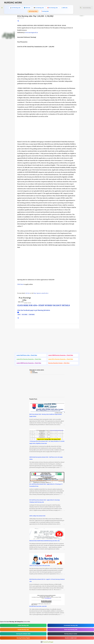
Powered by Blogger (47, 642)
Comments (34, 373)
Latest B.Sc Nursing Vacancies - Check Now (29, 359)
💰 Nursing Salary (33, 11)
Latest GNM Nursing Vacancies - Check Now (61, 355)
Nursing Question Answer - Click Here (59, 363)
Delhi (19, 315)
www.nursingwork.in (31, 33)
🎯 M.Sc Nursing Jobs (53, 8)
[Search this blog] (85, 8)
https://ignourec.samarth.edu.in (41, 293)
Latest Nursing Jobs (23, 625)
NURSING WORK (13, 2)
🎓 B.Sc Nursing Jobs (39, 8)
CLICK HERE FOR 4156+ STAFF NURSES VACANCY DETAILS (44, 305)
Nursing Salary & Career (71, 634)
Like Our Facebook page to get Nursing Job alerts (34, 310)
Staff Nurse (32, 315)
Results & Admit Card (71, 638)
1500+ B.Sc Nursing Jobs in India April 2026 (40, 566)
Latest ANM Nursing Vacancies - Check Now (29, 363)
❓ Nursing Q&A (45, 11)
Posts (33, 371)
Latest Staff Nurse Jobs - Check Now (27, 355)
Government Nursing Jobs (71, 625)
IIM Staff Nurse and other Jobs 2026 (38, 606)
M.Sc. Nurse (25, 315)
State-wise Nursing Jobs (71, 630)
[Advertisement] (47, 60)
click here (27, 293)
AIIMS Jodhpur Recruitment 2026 (37, 516)
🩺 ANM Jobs (64, 8)
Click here (20, 284)
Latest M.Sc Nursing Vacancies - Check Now (61, 359)
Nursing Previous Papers (23, 638)
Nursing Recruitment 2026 (23, 634)
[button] (18, 21)
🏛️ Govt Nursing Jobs (15, 8)
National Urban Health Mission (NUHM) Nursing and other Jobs (44, 541)
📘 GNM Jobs (27, 8)
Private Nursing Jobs (23, 630)
